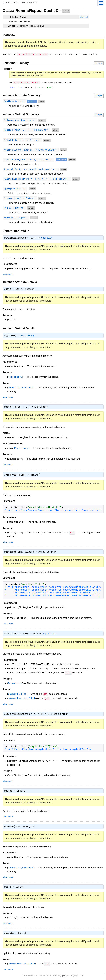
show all (84, 17)
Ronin (16, 2)
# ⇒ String (15, 101)
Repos (24, 2)
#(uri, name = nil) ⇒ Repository (31, 170)
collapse (99, 63)
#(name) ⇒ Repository (20, 120)
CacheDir (47, 239)
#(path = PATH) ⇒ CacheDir (29, 160)
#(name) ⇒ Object (20, 199)
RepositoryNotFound (21, 388)
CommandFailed (17, 694)
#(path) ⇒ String (23, 141)
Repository (29, 337)
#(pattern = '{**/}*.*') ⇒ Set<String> (37, 179)
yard (64, 975)
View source (8, 275)
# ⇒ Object (15, 189)
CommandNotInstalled (21, 698)
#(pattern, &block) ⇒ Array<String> (31, 150)
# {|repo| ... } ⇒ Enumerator (27, 130)
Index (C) (6, 2)
